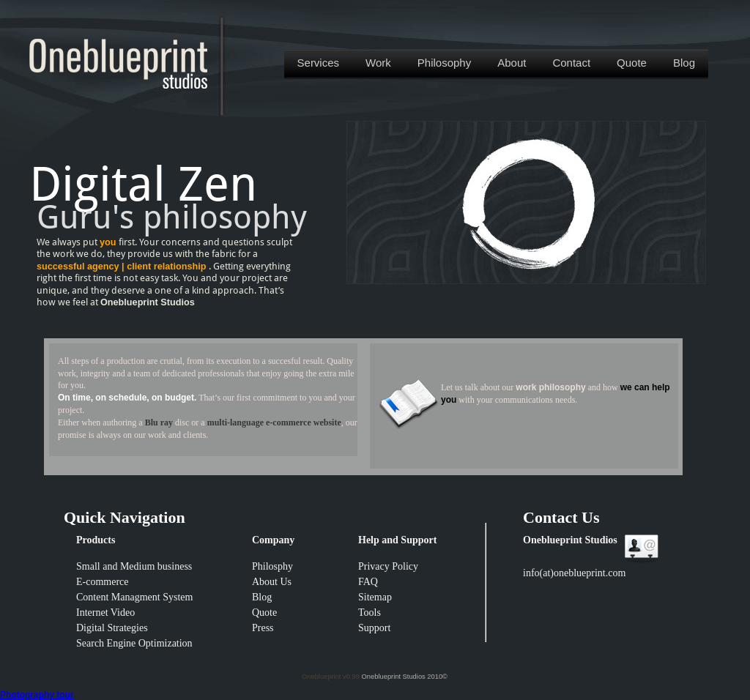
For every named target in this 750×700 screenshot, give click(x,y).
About (512, 63)
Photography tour (37, 695)
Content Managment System (134, 597)
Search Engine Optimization (134, 643)
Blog (684, 63)
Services (319, 63)
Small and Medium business (134, 566)
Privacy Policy (388, 566)
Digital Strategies (112, 628)
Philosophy (444, 63)
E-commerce (103, 582)
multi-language (237, 422)
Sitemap (375, 597)
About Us (272, 582)
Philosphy (272, 566)
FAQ (368, 582)
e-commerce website (304, 422)
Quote (632, 63)
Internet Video (105, 612)
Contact (571, 63)
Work (378, 63)
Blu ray (159, 422)
